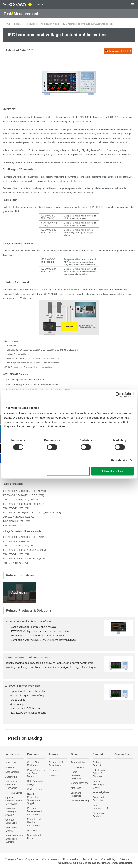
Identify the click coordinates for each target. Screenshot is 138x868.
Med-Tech (76, 788)
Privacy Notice (71, 859)
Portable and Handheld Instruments (34, 822)
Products (33, 754)
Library (18, 24)
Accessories (34, 830)
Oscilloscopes (34, 789)
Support (98, 754)
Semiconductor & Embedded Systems (14, 839)
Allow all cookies (112, 471)
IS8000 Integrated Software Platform (28, 621)
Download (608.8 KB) (118, 51)
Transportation (78, 762)
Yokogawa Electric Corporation (22, 859)
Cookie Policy (108, 859)
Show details (119, 460)
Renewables (77, 767)
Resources (31, 24)
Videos (53, 775)
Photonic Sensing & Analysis (11, 812)
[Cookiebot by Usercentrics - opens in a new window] (118, 395)
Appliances (11, 767)
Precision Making (80, 801)
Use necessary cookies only (68, 471)
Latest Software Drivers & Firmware (101, 773)
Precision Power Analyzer (19, 290)
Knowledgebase (101, 792)
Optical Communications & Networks (14, 801)
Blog (74, 754)
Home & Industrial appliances (76, 775)
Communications (80, 783)
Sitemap (124, 859)
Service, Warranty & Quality (98, 784)
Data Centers (12, 772)
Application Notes (50, 24)
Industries (12, 754)
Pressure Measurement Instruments (34, 811)
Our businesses (50, 859)
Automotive (11, 777)
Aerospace (11, 762)
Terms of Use (90, 859)
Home (7, 24)
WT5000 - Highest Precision (22, 686)
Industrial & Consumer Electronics (11, 785)
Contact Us (122, 754)
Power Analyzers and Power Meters (27, 657)
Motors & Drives (14, 793)
